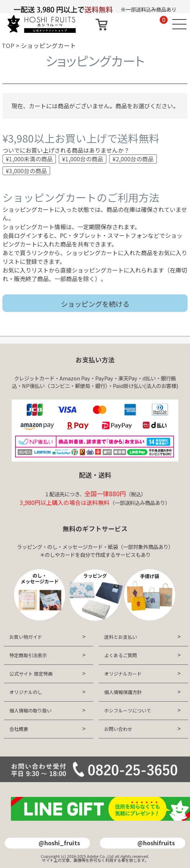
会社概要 (19, 729)
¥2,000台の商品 (133, 159)
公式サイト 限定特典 (31, 674)
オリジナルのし (26, 692)
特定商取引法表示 (28, 655)
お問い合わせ (118, 729)
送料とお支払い (121, 637)
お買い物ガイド (26, 637)
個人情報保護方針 (123, 692)
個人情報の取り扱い (30, 710)
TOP (8, 45)
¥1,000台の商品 (83, 159)
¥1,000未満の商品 (29, 159)
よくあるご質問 (121, 655)
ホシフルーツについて (128, 710)
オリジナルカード (123, 674)
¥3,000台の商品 (26, 171)
